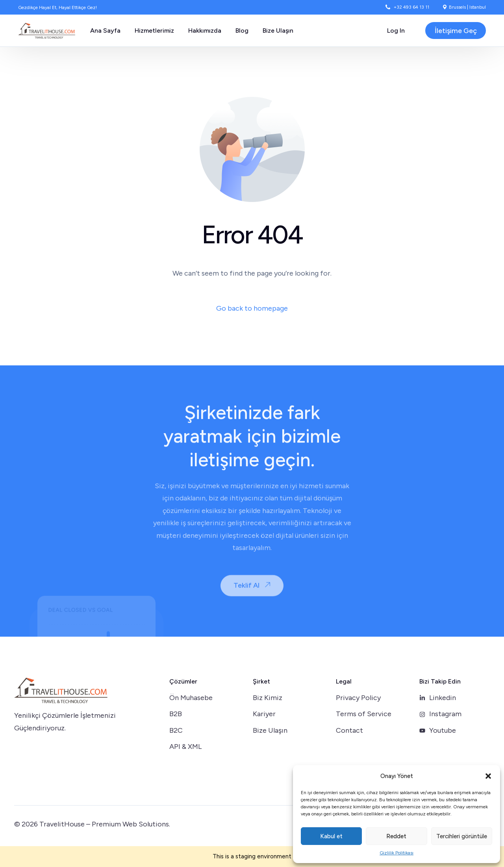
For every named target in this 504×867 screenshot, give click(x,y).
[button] (488, 776)
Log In (396, 31)
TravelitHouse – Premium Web (88, 824)
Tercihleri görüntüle (462, 836)
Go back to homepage (252, 308)
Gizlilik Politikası (397, 853)
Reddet (396, 836)
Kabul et (331, 836)
